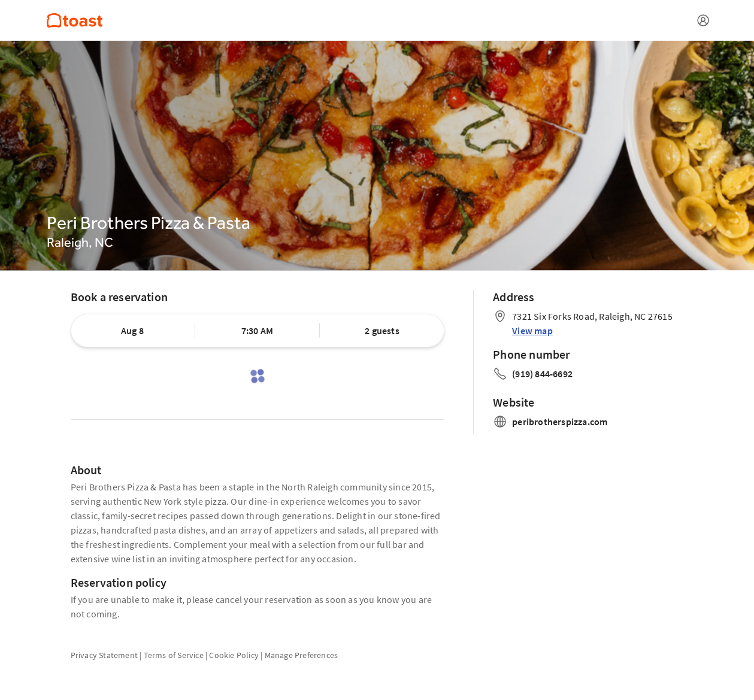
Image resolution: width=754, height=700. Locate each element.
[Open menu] (703, 20)
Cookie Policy (234, 655)
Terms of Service (174, 655)
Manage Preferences (302, 655)
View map (532, 331)
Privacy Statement (104, 655)
